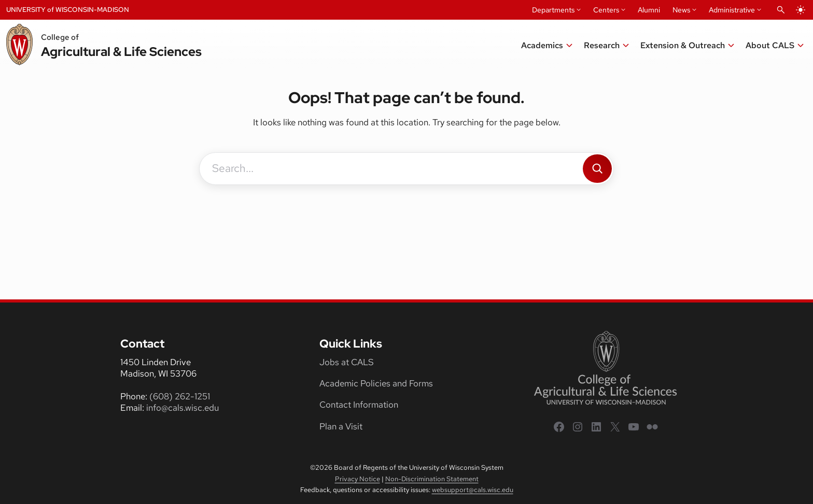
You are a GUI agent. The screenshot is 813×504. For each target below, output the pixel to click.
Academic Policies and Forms (376, 383)
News (681, 10)
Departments (553, 10)
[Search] (597, 169)
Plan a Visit (341, 426)
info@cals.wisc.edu (183, 408)
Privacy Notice (358, 479)
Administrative (732, 10)
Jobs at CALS (347, 362)
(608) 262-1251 (180, 396)
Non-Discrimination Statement (432, 479)
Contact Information (359, 405)
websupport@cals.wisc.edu (473, 490)
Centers (606, 10)
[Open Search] (781, 10)
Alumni (649, 10)
